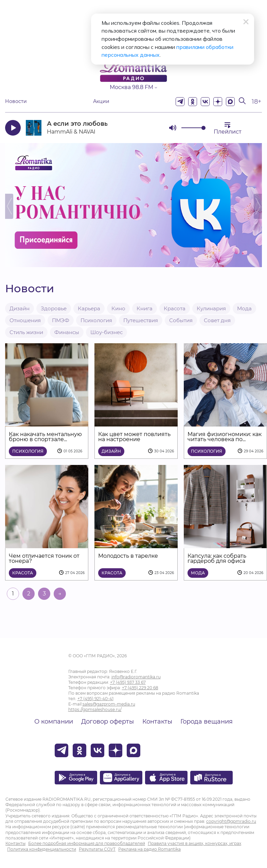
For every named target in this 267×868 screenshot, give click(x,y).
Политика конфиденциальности (42, 849)
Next (258, 206)
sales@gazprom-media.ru (109, 704)
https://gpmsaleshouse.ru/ (95, 709)
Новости (16, 101)
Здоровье (54, 308)
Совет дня (217, 320)
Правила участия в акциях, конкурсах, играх (194, 843)
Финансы (67, 332)
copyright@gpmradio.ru (231, 821)
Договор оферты (108, 722)
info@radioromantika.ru (136, 677)
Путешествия (141, 320)
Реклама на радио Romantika (149, 849)
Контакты (157, 722)
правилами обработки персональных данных (142, 48)
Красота (175, 308)
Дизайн (20, 308)
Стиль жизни (26, 332)
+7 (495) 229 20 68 (140, 688)
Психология (96, 320)
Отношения (25, 320)
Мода (244, 308)
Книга (145, 308)
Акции (101, 101)
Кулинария (211, 308)
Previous (9, 206)
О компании (54, 722)
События (181, 320)
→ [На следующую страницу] (60, 594)
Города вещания (207, 722)
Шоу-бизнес (106, 332)
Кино (118, 308)
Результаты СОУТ (97, 849)
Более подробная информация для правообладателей (87, 843)
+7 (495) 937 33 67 (128, 682)
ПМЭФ (61, 320)
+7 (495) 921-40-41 (95, 699)
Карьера (89, 308)
